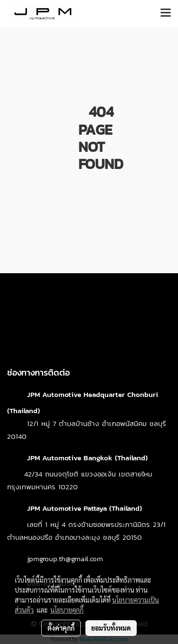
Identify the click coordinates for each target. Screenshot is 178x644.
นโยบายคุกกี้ (67, 610)
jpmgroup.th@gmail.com (65, 559)
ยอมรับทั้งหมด (111, 628)
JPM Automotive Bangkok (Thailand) (87, 458)
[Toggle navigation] (166, 13)
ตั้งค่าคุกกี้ (61, 628)
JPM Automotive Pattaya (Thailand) (84, 508)
